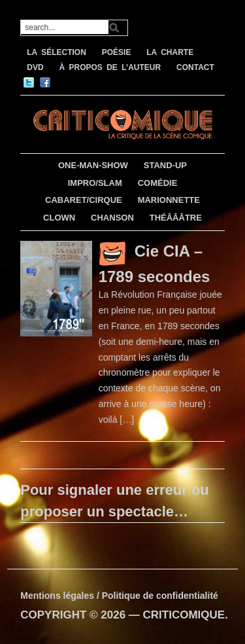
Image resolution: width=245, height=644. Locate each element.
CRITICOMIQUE (184, 615)
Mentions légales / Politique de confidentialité (119, 596)
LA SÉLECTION (57, 52)
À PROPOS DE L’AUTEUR (110, 67)
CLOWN (59, 218)
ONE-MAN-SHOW (93, 165)
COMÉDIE (158, 183)
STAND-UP (165, 165)
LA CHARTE (170, 52)
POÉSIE (117, 52)
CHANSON (112, 218)
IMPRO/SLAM (95, 183)
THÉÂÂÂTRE (176, 218)
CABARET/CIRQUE (84, 200)
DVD (35, 67)
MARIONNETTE (169, 200)
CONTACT (195, 67)
